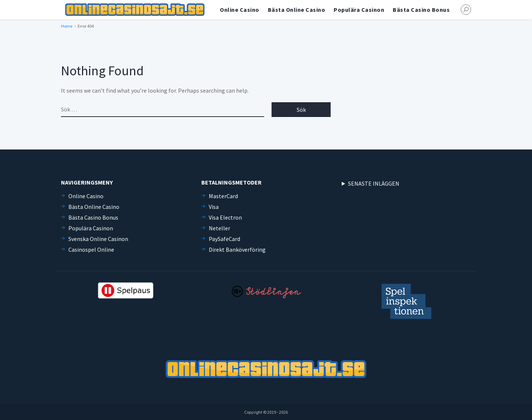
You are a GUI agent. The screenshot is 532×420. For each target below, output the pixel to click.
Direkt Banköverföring (237, 249)
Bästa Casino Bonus (421, 10)
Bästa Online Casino (297, 10)
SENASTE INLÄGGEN (374, 183)
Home (67, 26)
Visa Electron (225, 217)
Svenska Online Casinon (98, 239)
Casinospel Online (91, 249)
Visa (214, 207)
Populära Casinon (359, 10)
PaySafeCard (224, 239)
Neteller (219, 228)
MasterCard (223, 196)
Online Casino (240, 10)
